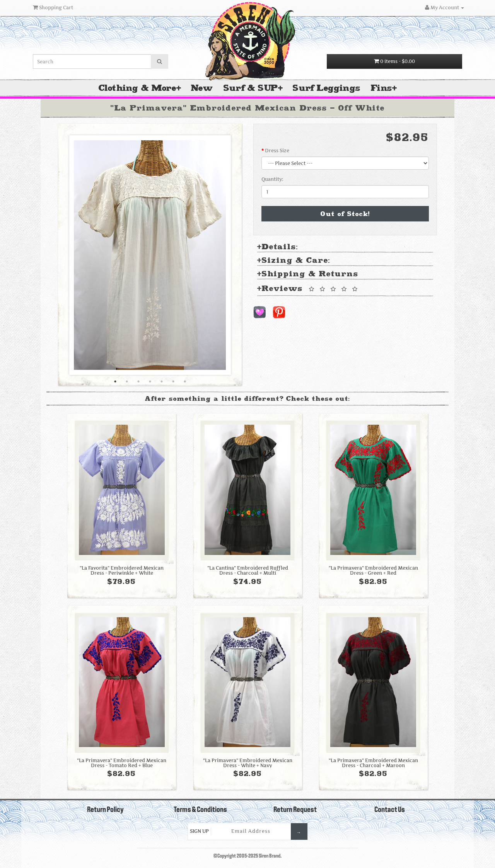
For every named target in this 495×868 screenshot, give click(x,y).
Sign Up (199, 831)
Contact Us (390, 810)
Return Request (295, 810)
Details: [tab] (278, 247)
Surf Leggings (326, 88)
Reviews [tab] (309, 289)
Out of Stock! (345, 214)
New (202, 88)
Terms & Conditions (200, 810)
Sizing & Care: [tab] (294, 261)
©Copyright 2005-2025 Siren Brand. (247, 856)
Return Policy (105, 810)
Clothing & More (137, 88)
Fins (381, 88)
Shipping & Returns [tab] (308, 274)
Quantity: (272, 179)
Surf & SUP (251, 88)
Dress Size (277, 151)
